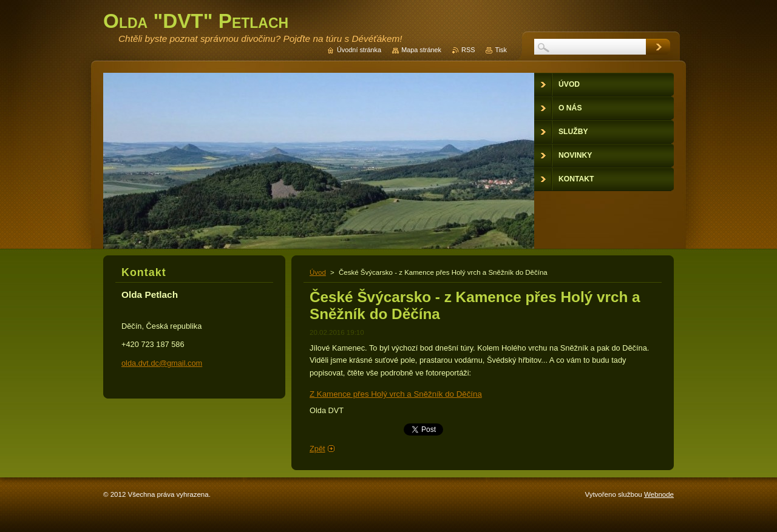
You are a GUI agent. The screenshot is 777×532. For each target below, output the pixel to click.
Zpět (317, 449)
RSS (468, 50)
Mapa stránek (421, 50)
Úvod (318, 272)
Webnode (659, 494)
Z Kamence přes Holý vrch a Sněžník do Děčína (396, 394)
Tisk (501, 50)
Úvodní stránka (359, 50)
